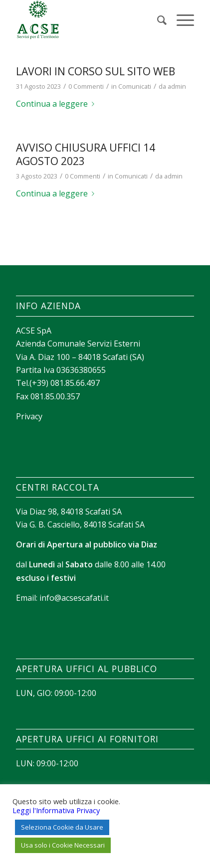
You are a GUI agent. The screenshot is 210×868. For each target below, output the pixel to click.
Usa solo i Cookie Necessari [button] (63, 845)
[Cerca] (157, 20)
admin (177, 86)
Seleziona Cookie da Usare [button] (62, 827)
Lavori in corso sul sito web (96, 71)
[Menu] (180, 20)
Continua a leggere (57, 104)
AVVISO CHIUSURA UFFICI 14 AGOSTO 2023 (86, 154)
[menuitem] (157, 20)
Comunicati (135, 86)
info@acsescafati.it (74, 598)
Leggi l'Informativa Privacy (56, 810)
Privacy (29, 416)
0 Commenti (86, 86)
